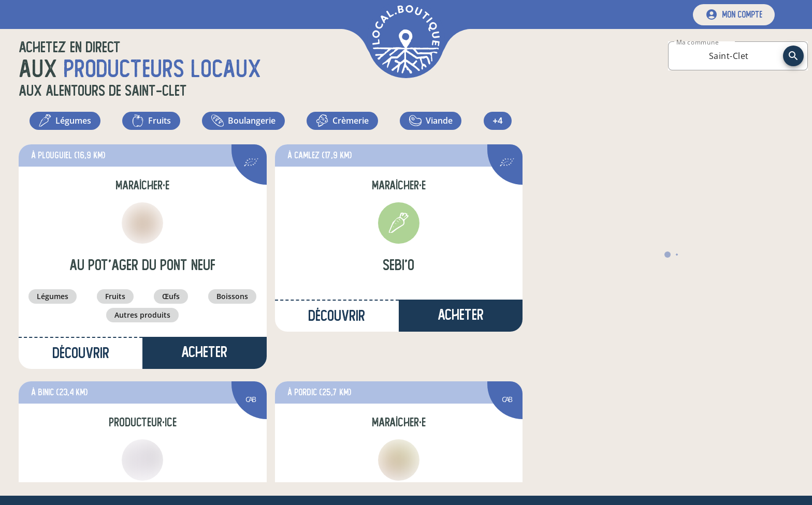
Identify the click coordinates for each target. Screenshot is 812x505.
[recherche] (793, 56)
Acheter (204, 357)
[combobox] (729, 56)
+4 (499, 123)
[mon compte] (734, 15)
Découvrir (81, 358)
